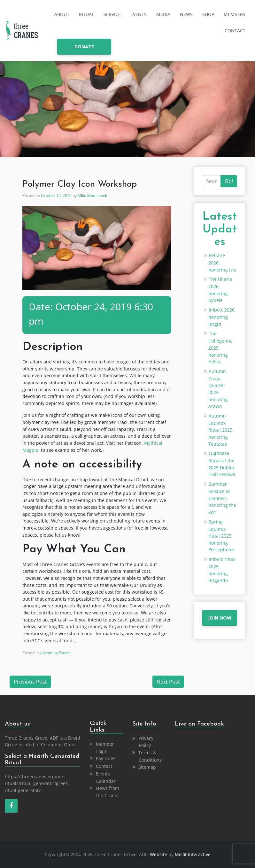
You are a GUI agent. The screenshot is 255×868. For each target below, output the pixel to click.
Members (235, 14)
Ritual (86, 14)
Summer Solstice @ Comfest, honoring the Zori (222, 498)
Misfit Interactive (193, 854)
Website (158, 854)
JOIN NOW (220, 618)
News (186, 14)
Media (163, 14)
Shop (208, 14)
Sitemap (147, 767)
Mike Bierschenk (92, 195)
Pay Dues (106, 758)
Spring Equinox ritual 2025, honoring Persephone (221, 536)
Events (139, 14)
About (62, 14)
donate (84, 47)
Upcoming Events (55, 653)
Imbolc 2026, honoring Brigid (222, 317)
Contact (235, 31)
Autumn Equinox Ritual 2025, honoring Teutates (221, 430)
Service (112, 14)
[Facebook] (11, 806)
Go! (229, 181)
